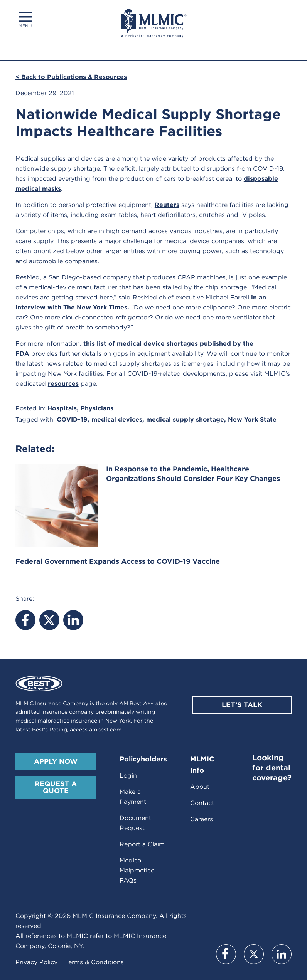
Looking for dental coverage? (272, 768)
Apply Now (56, 761)
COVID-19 (72, 419)
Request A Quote (56, 787)
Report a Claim (142, 844)
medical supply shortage (185, 419)
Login (128, 776)
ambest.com (105, 730)
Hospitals (62, 408)
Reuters (167, 205)
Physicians (97, 408)
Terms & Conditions (94, 962)
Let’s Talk (242, 705)
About (200, 787)
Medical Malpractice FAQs (137, 870)
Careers (202, 819)
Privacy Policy (36, 962)
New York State (252, 419)
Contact (202, 803)
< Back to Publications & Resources (71, 77)
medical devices (117, 419)
